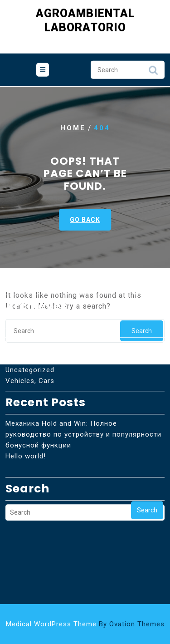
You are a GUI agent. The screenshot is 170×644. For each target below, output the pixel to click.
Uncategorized (30, 344)
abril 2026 (22, 301)
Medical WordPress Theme (85, 624)
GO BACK (85, 220)
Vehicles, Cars (30, 355)
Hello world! (26, 430)
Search (153, 72)
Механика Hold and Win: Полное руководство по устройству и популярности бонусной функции (83, 408)
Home (73, 128)
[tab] (43, 69)
